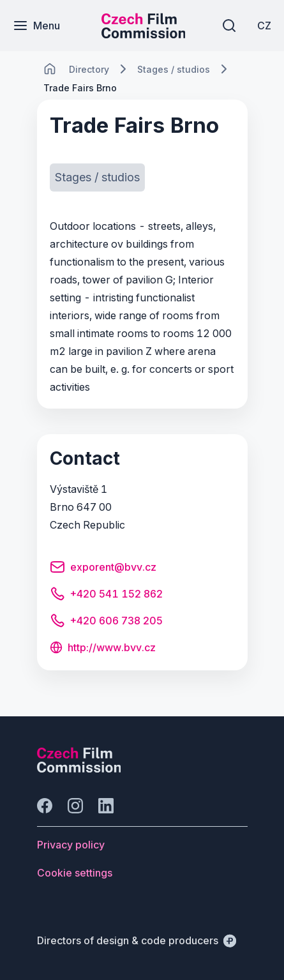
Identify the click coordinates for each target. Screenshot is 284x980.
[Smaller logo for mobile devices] (144, 34)
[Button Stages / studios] (97, 177)
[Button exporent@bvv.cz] (103, 569)
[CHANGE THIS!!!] (50, 69)
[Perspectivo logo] (79, 769)
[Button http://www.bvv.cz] (103, 649)
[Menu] (36, 26)
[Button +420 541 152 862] (106, 596)
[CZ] (264, 26)
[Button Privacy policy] (71, 845)
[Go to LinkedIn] (106, 806)
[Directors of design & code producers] (137, 940)
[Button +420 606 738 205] (106, 622)
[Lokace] (89, 69)
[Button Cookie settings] (75, 873)
